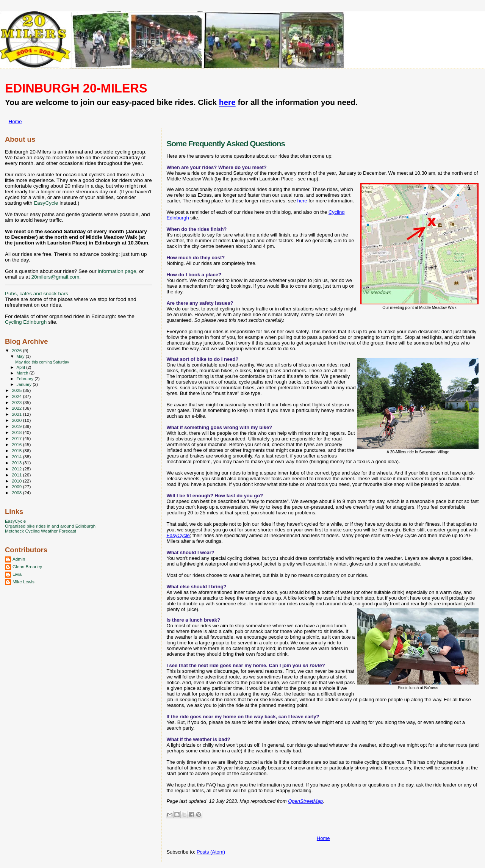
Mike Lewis (23, 582)
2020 (17, 420)
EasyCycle (178, 535)
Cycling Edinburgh (26, 322)
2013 (17, 463)
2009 (17, 486)
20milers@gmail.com (55, 277)
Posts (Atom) (211, 852)
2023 (17, 402)
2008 (17, 493)
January (25, 384)
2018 (17, 432)
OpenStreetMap (305, 801)
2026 (17, 350)
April (21, 367)
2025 (17, 390)
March (23, 373)
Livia (17, 574)
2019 (17, 426)
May (21, 356)
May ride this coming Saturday (42, 362)
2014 (17, 457)
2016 (17, 444)
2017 (17, 438)
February (26, 379)
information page (117, 271)
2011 (17, 475)
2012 (17, 469)
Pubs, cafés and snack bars (37, 294)
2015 (17, 450)
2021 (17, 414)
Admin (19, 559)
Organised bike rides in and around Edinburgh (50, 526)
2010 (17, 481)
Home (15, 121)
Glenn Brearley (27, 566)
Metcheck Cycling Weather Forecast (41, 531)
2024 (17, 396)
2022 (17, 408)
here (227, 102)
